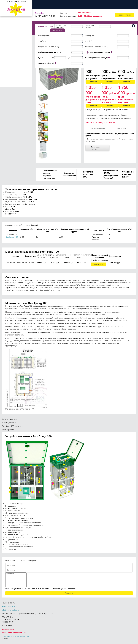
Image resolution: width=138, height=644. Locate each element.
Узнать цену (98, 264)
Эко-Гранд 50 (7, 67)
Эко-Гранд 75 (7, 71)
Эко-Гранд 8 (7, 37)
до (69, 58)
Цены (79, 3)
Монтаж (65, 3)
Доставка (92, 3)
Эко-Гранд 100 (8, 79)
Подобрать (57, 30)
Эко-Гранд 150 (8, 85)
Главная (39, 3)
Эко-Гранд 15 (7, 49)
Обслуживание (110, 3)
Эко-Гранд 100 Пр (11, 82)
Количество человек (61, 26)
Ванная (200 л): (44, 36)
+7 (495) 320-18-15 (45, 16)
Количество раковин (89, 26)
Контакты (39, 6)
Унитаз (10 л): (90, 36)
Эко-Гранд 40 (7, 64)
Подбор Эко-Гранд (45, 26)
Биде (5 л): (89, 41)
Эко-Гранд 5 (7, 30)
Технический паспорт (96, 148)
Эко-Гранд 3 (7, 27)
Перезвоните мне (125, 15)
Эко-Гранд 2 (7, 24)
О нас (52, 3)
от (53, 58)
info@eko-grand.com (68, 16)
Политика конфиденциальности (15, 639)
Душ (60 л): (43, 41)
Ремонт (126, 3)
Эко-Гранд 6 (7, 34)
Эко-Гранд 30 (7, 61)
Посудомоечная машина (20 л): (97, 47)
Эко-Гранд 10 (7, 46)
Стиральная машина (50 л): (49, 47)
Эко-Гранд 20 (7, 52)
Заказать (93, 82)
